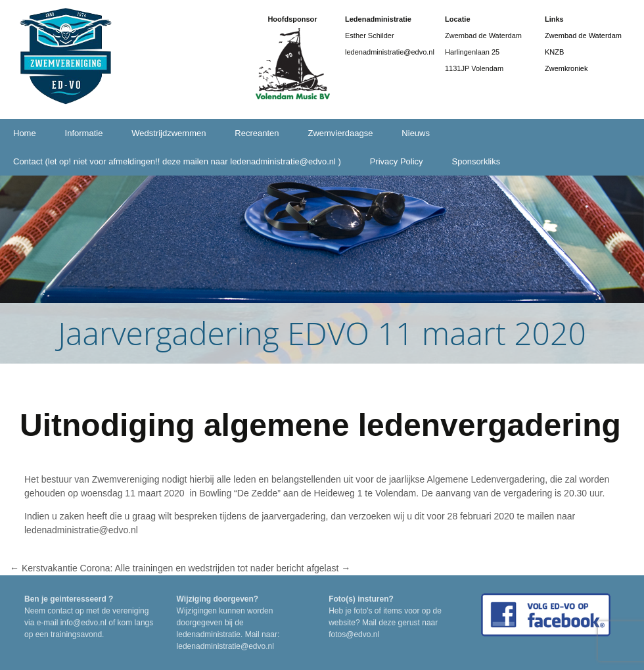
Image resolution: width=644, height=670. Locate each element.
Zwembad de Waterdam (583, 36)
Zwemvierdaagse (340, 133)
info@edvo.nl (83, 623)
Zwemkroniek (566, 68)
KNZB (554, 52)
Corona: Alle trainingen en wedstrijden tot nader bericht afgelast (216, 568)
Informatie (84, 133)
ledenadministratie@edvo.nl (82, 530)
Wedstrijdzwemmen (169, 133)
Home (25, 133)
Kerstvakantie (44, 568)
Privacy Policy (397, 161)
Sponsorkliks (476, 161)
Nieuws (416, 133)
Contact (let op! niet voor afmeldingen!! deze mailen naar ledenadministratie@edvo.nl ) (177, 161)
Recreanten (257, 133)
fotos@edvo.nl (354, 634)
